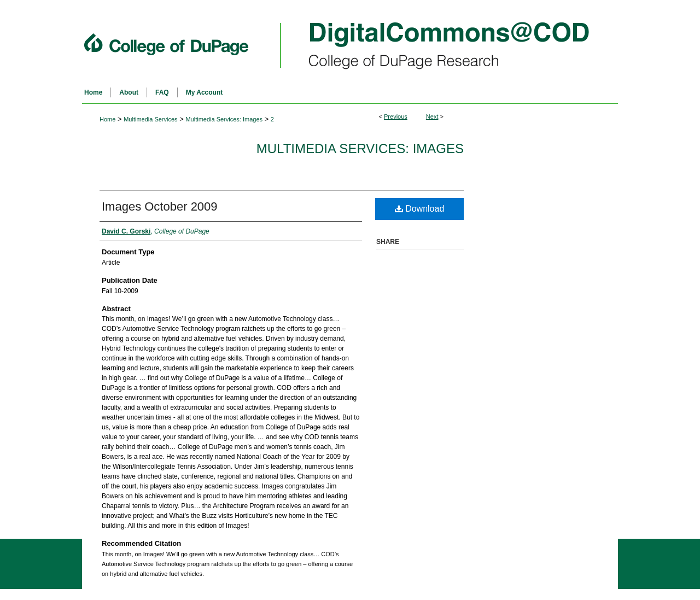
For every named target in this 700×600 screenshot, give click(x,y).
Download (420, 209)
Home (107, 119)
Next (432, 116)
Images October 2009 (160, 206)
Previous (396, 116)
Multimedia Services (150, 119)
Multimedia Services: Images (224, 119)
